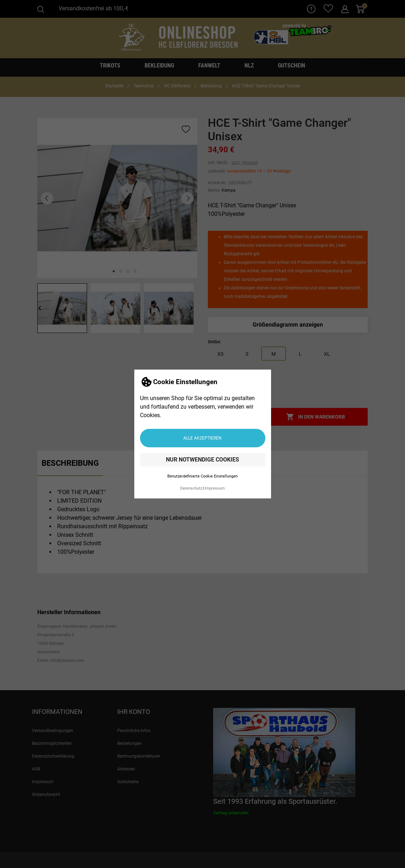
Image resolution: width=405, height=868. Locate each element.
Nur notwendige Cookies (202, 460)
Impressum (215, 488)
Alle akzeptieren (202, 438)
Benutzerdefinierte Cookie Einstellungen (202, 476)
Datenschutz (191, 488)
